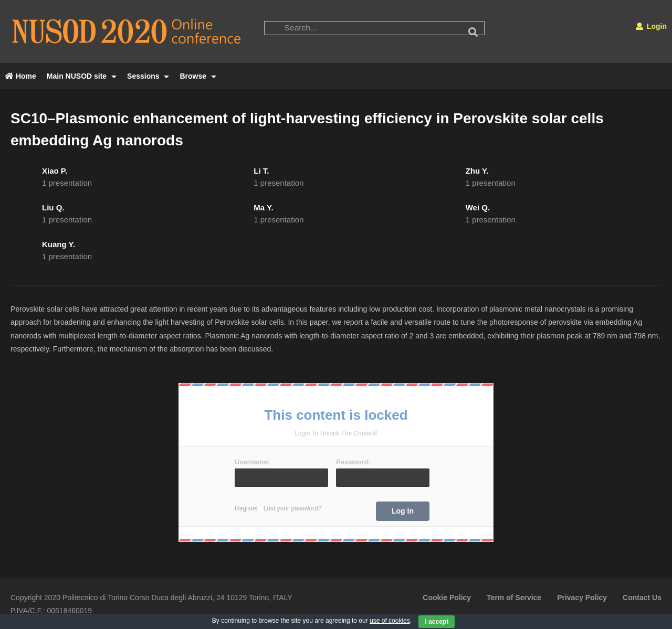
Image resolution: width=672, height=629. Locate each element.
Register (246, 508)
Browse (198, 76)
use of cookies (390, 621)
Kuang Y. (59, 244)
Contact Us (642, 598)
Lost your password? (293, 508)
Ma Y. (263, 207)
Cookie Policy (447, 598)
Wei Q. (478, 207)
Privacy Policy (582, 598)
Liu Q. (53, 207)
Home (21, 76)
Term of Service (514, 598)
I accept (437, 622)
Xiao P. (55, 171)
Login (651, 26)
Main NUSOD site (82, 76)
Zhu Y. (477, 171)
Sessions (148, 76)
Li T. (261, 171)
